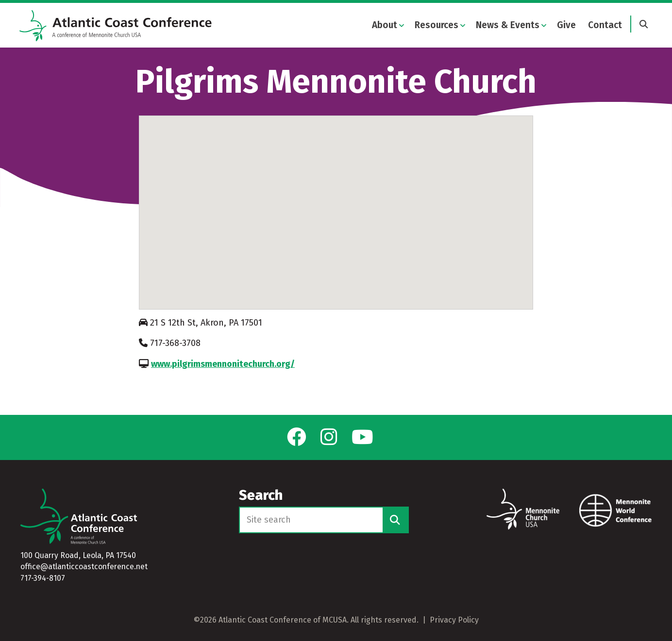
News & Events (508, 25)
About (385, 25)
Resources (437, 25)
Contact (605, 25)
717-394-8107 (43, 578)
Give (566, 25)
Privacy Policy (454, 620)
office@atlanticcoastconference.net (84, 567)
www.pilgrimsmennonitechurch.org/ (223, 369)
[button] (336, 209)
